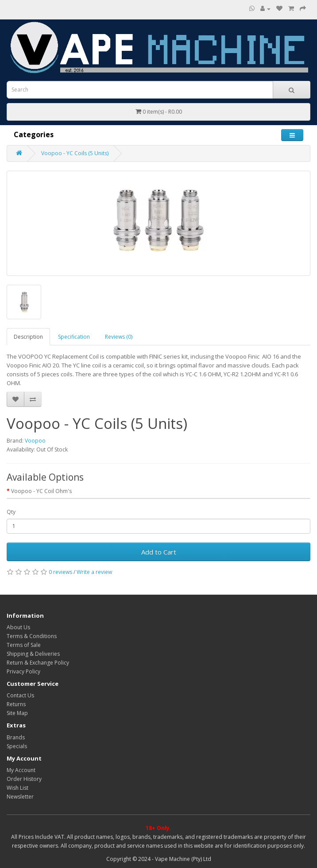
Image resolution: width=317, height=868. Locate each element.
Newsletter (20, 797)
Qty (11, 512)
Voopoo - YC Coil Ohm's (41, 491)
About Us (18, 627)
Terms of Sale (24, 645)
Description (28, 337)
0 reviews (60, 572)
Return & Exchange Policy (38, 663)
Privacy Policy (23, 671)
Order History (24, 779)
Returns (16, 704)
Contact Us (20, 695)
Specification (74, 337)
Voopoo (35, 441)
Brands (16, 737)
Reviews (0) (119, 337)
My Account (21, 770)
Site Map (17, 713)
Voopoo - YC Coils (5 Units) (75, 153)
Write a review (94, 572)
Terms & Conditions (32, 636)
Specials (17, 746)
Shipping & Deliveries (33, 654)
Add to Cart (159, 552)
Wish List (17, 788)
